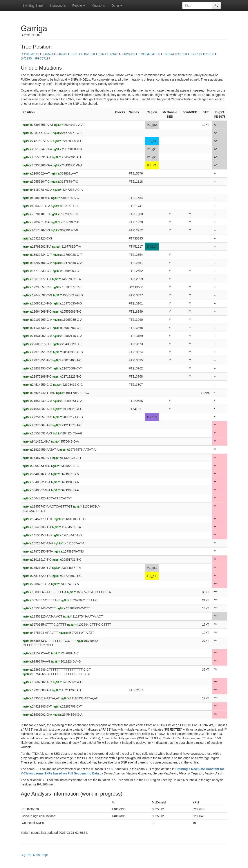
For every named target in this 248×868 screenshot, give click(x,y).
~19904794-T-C (150, 54)
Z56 (101, 54)
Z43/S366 (128, 54)
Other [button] (117, 5)
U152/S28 (88, 54)
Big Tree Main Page (34, 855)
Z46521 (48, 54)
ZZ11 (74, 54)
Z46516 (62, 54)
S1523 (182, 54)
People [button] (79, 5)
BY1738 (209, 54)
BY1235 (26, 58)
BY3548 (113, 54)
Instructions (58, 5)
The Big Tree (32, 5)
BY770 (195, 54)
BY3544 (169, 54)
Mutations (98, 5)
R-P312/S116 (30, 54)
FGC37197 (43, 58)
